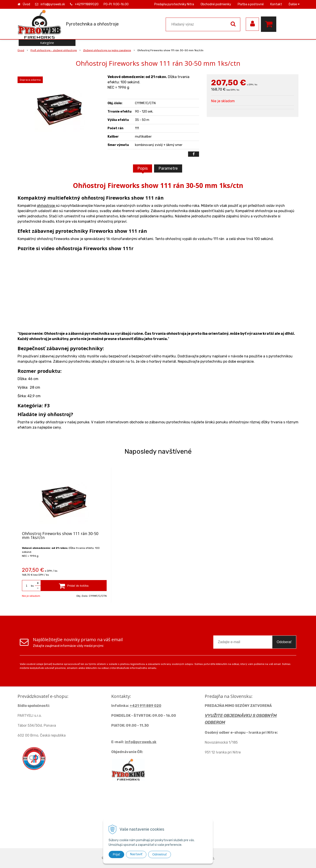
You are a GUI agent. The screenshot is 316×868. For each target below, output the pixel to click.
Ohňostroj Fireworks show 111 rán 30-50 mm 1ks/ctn (60, 535)
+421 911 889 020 (145, 706)
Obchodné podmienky (216, 4)
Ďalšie (294, 4)
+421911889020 (87, 4)
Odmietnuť (160, 854)
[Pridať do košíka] (74, 586)
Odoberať (284, 642)
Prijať (116, 854)
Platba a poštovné (251, 4)
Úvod (26, 4)
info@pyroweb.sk (53, 4)
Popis (143, 168)
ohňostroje (46, 206)
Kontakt (276, 4)
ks (32, 586)
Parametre (168, 168)
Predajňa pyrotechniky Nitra (174, 4)
